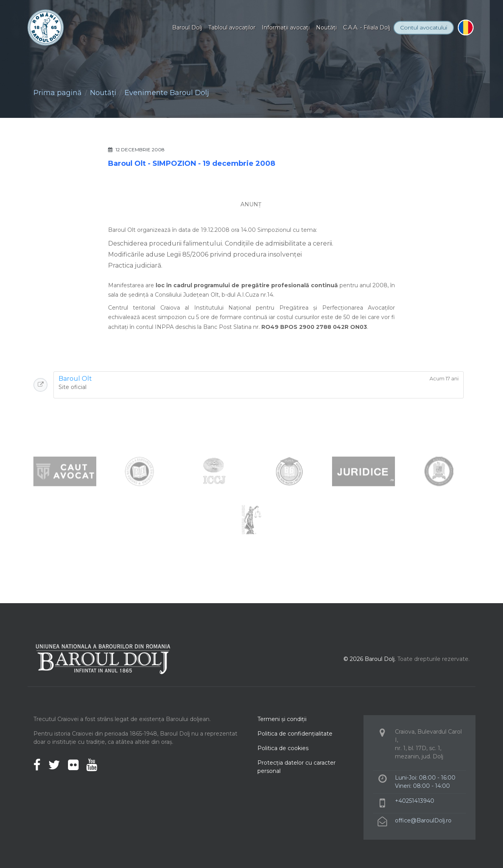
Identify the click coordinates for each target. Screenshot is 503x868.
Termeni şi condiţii (282, 719)
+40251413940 (415, 801)
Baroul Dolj (187, 28)
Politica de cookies (283, 748)
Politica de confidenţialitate (295, 734)
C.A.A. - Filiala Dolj (367, 28)
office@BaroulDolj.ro (423, 820)
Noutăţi (326, 28)
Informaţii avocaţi (286, 28)
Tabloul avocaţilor (232, 28)
